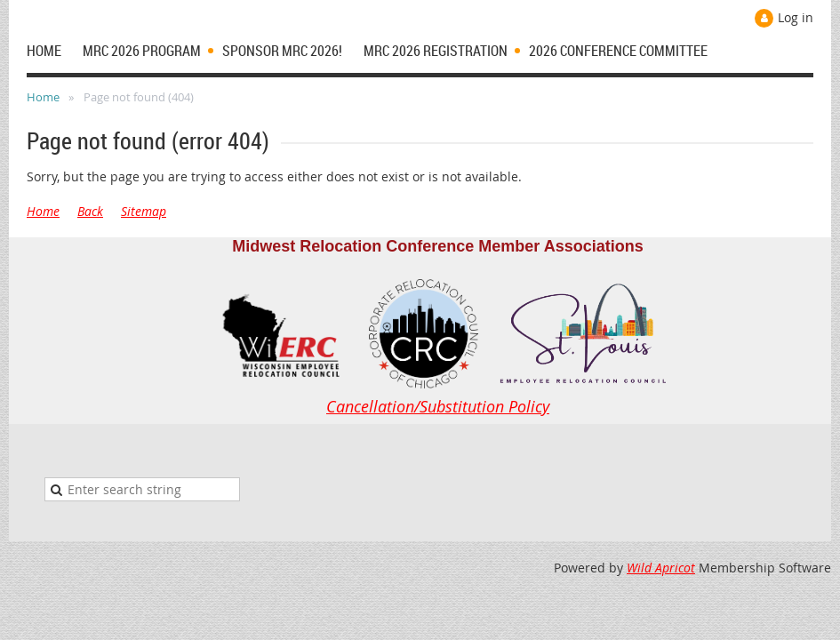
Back (90, 211)
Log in (796, 17)
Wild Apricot (661, 568)
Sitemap (144, 211)
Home (43, 97)
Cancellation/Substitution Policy (438, 406)
